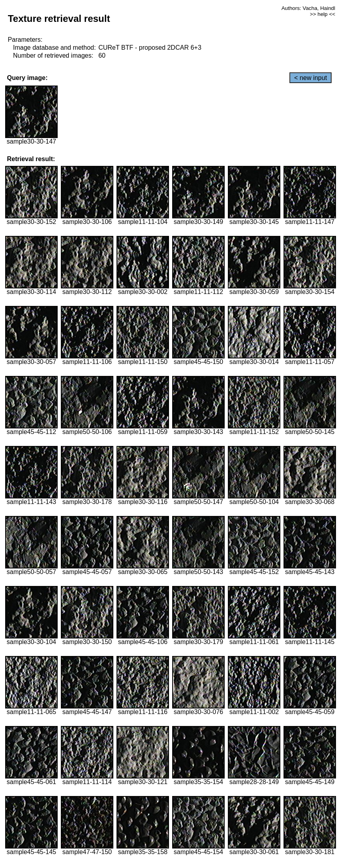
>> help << (322, 14)
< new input (311, 78)
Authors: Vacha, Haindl (308, 8)
